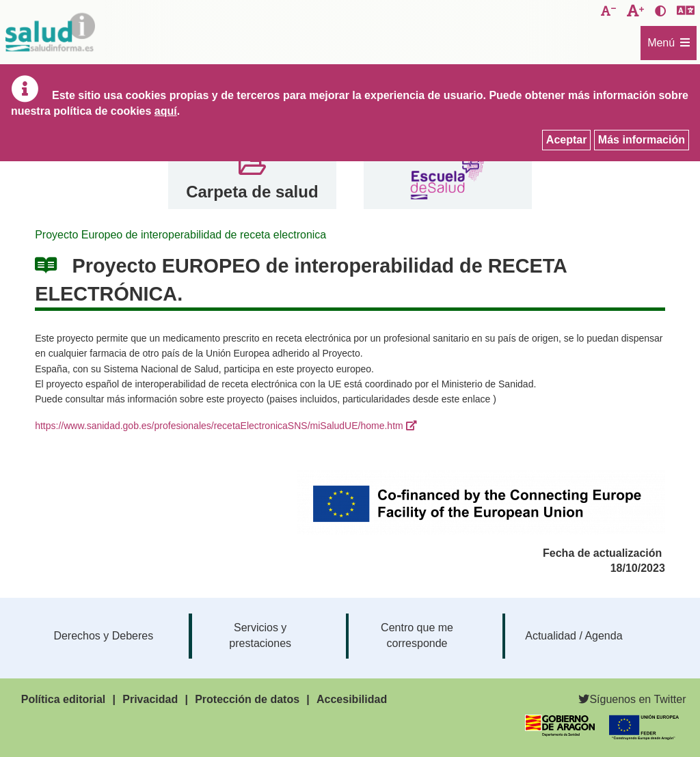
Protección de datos (247, 699)
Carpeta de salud (252, 192)
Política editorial (64, 699)
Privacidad (150, 699)
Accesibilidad (352, 699)
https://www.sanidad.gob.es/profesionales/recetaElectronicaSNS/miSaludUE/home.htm (219, 426)
